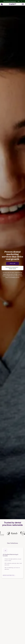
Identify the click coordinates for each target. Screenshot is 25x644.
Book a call (13, 263)
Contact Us (2, 4)
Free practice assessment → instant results (13, 268)
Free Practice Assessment (10, 1)
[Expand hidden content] (22, 1)
